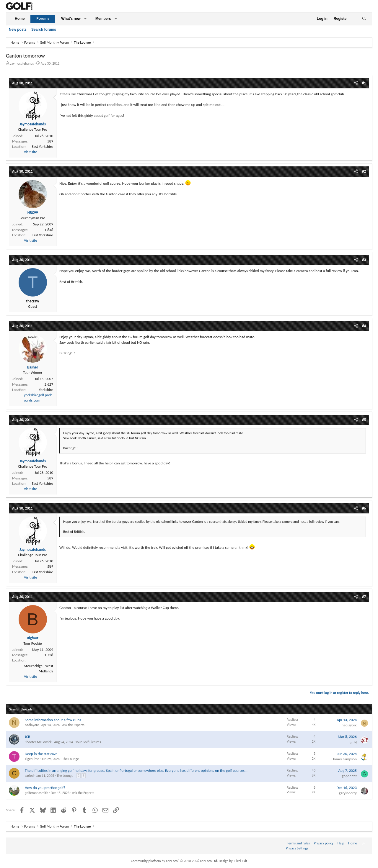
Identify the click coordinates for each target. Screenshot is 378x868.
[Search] (364, 19)
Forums (43, 19)
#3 (364, 260)
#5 (364, 420)
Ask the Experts (73, 725)
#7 (364, 597)
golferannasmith (36, 793)
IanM (353, 742)
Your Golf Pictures (88, 742)
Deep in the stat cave (41, 754)
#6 (364, 508)
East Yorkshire (42, 146)
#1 (364, 83)
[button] (85, 19)
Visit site (30, 152)
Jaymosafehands (22, 63)
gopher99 (349, 776)
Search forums (44, 30)
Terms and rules (298, 843)
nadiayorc (32, 725)
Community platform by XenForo (174, 861)
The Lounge (71, 759)
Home (20, 19)
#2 (364, 171)
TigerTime (32, 759)
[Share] (356, 83)
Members (103, 19)
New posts (18, 30)
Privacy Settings (297, 848)
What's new (71, 19)
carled (29, 776)
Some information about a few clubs (53, 720)
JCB (27, 737)
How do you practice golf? (45, 788)
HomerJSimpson (344, 759)
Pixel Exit (241, 861)
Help (341, 843)
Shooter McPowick (38, 742)
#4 (364, 326)
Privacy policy (324, 843)
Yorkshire (46, 390)
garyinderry (348, 793)
